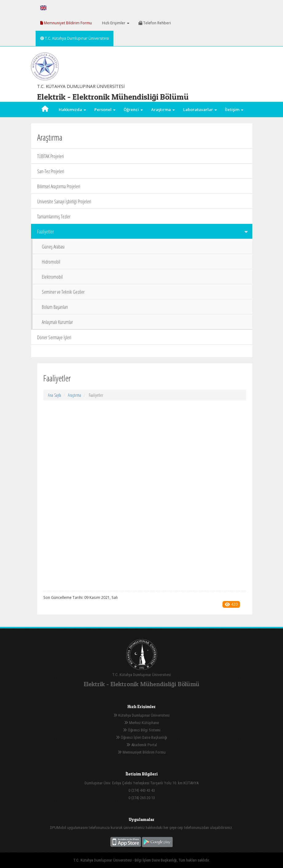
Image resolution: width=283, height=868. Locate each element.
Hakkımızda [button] (72, 109)
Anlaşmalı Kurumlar (57, 322)
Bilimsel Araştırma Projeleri (59, 186)
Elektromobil (52, 277)
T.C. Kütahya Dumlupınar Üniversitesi (75, 38)
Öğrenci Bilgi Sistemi (142, 730)
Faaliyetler (142, 232)
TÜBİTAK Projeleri (51, 156)
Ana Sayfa (55, 395)
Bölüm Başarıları (55, 307)
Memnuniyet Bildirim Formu (66, 23)
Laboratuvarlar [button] (200, 109)
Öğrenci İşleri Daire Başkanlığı (141, 737)
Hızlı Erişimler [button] (115, 23)
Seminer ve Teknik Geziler (63, 292)
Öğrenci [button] (133, 109)
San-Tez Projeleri (51, 171)
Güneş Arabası (53, 247)
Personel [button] (105, 109)
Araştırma (75, 395)
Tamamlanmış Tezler (54, 217)
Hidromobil (51, 262)
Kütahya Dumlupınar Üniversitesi (141, 715)
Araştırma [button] (163, 109)
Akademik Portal (142, 745)
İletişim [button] (234, 109)
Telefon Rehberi (155, 23)
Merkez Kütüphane (141, 723)
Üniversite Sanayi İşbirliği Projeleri (64, 201)
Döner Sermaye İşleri (54, 337)
